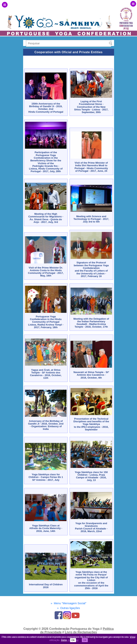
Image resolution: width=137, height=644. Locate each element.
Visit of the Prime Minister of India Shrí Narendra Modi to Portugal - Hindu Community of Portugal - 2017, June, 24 (91, 167)
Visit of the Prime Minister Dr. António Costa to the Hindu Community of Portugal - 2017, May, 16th (46, 272)
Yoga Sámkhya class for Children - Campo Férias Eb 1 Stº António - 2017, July (46, 477)
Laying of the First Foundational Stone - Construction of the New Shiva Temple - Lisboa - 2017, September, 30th (91, 107)
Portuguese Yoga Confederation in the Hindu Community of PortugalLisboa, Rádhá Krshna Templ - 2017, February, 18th (46, 322)
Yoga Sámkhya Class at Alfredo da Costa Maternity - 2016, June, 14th (46, 528)
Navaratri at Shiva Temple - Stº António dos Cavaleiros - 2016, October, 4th (91, 375)
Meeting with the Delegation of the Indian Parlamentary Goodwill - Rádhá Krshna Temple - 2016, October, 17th (91, 323)
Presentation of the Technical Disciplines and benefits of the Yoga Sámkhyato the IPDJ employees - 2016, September (91, 424)
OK (73, 640)
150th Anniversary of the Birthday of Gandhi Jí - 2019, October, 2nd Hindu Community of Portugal (46, 108)
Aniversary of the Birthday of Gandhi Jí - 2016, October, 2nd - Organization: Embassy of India (46, 425)
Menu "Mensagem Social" (68, 603)
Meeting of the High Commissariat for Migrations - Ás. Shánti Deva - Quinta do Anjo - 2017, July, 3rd (46, 218)
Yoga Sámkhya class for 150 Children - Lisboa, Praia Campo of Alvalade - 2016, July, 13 (91, 476)
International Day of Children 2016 (46, 586)
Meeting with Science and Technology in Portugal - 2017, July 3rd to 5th (91, 219)
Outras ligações (68, 608)
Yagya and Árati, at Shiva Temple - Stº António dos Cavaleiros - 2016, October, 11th (46, 374)
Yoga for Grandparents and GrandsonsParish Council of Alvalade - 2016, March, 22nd (91, 527)
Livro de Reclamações (81, 632)
